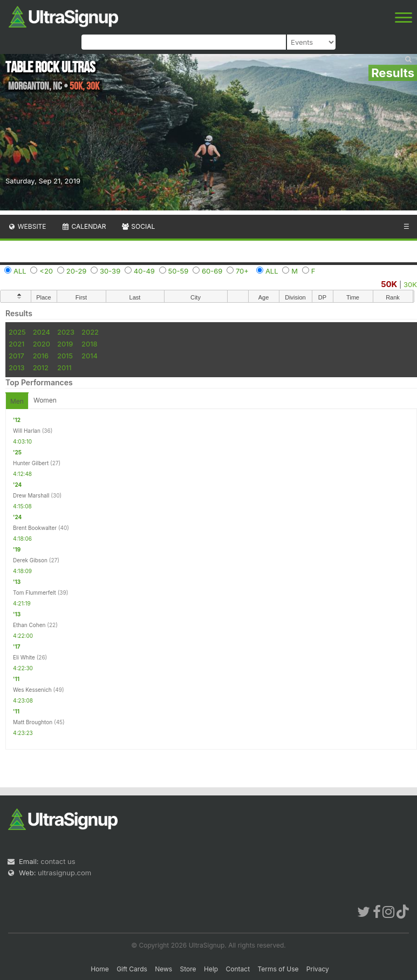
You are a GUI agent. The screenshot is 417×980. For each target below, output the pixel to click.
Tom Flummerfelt (35, 593)
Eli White (24, 657)
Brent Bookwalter (35, 528)
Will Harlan (27, 431)
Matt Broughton (33, 722)
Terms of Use (278, 969)
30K (410, 284)
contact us (58, 861)
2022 (90, 332)
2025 (17, 332)
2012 (41, 367)
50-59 (179, 271)
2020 (42, 344)
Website (27, 226)
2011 (64, 367)
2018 (89, 344)
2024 (42, 332)
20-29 (77, 271)
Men (17, 401)
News (163, 969)
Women (45, 400)
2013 (16, 367)
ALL (20, 271)
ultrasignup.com (64, 873)
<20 (46, 271)
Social (138, 226)
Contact (238, 969)
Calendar (84, 226)
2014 (90, 356)
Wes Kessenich (32, 690)
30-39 (110, 271)
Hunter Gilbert (31, 463)
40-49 (144, 271)
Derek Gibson (30, 560)
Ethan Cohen (29, 625)
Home (100, 969)
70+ (242, 271)
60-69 (212, 271)
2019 (65, 344)
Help (211, 969)
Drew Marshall (31, 495)
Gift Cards (132, 969)
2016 (41, 356)
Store (188, 969)
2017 (16, 356)
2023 (66, 332)
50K (389, 284)
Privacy (318, 969)
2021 (16, 344)
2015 (65, 356)
